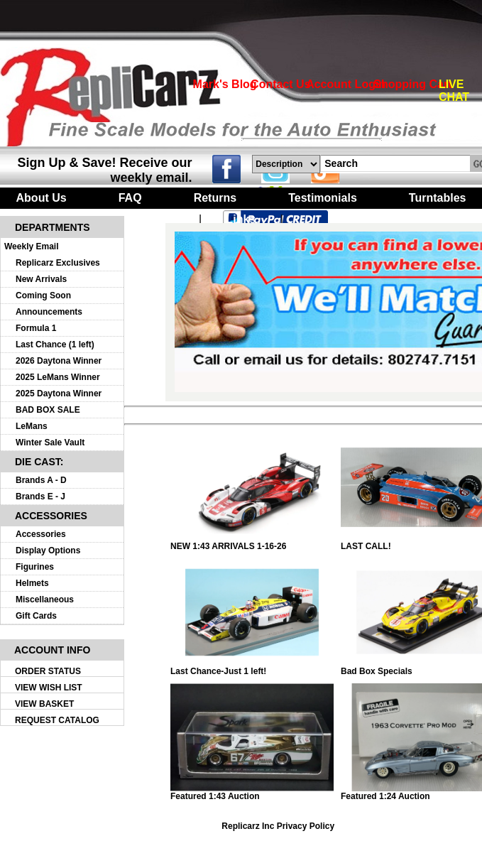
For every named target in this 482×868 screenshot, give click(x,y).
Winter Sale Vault (50, 443)
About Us (42, 198)
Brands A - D (41, 480)
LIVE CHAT (454, 91)
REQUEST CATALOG (57, 720)
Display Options (48, 550)
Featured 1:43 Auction (252, 792)
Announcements (49, 312)
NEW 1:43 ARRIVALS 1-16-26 (252, 542)
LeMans (32, 426)
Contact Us (280, 84)
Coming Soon (43, 295)
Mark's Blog (225, 84)
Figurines (35, 567)
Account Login (346, 84)
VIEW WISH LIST (49, 688)
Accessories (41, 534)
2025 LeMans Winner (58, 377)
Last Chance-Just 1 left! (252, 667)
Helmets (32, 583)
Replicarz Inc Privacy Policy (278, 826)
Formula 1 (36, 328)
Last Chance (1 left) (55, 345)
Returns (215, 198)
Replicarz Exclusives (58, 263)
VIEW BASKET (44, 704)
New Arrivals (41, 279)
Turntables (438, 198)
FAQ (130, 198)
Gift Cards (36, 616)
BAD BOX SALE (48, 410)
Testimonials (323, 198)
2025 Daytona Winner (59, 394)
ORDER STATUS (48, 671)
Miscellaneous (45, 600)
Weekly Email (32, 246)
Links (241, 219)
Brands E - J (40, 497)
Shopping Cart (412, 84)
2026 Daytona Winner (59, 361)
